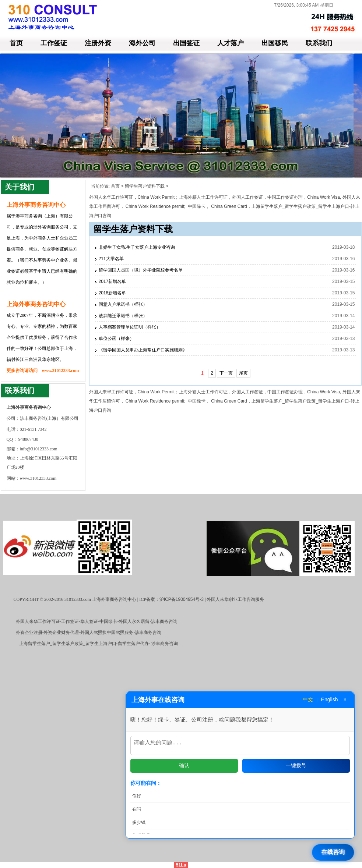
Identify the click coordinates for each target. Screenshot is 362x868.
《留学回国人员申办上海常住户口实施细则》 (143, 350)
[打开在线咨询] (334, 852)
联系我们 (319, 43)
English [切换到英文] (330, 697)
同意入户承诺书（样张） (123, 304)
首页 (16, 43)
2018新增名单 (113, 293)
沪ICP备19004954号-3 (182, 599)
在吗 (137, 809)
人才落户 (231, 43)
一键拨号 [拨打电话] (296, 765)
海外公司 (142, 43)
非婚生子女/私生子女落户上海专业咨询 (137, 247)
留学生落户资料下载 (145, 186)
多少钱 (139, 822)
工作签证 (54, 43)
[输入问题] (240, 744)
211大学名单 (111, 259)
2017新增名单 (113, 281)
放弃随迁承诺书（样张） (123, 316)
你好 (137, 796)
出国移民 (275, 43)
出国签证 (186, 43)
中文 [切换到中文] (308, 697)
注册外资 (98, 43)
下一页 (226, 373)
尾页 (243, 373)
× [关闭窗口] (345, 697)
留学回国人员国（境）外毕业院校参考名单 (141, 270)
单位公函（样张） (116, 339)
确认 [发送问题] (184, 765)
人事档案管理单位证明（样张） (130, 327)
